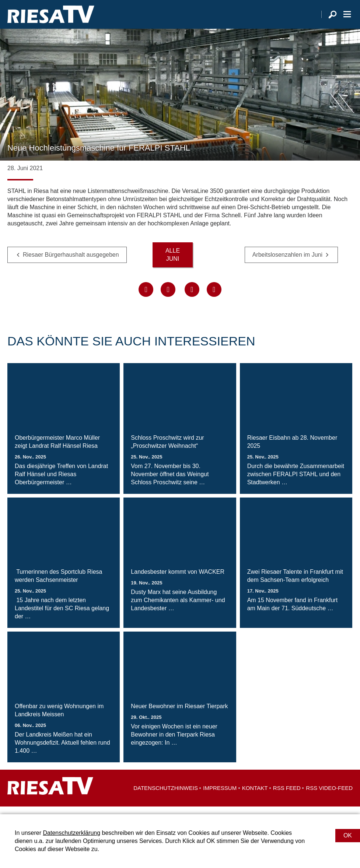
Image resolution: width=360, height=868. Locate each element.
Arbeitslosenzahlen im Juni (287, 262)
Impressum (220, 796)
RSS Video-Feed (329, 796)
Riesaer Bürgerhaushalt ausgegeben (71, 262)
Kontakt (255, 796)
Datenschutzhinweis (166, 796)
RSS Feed (287, 796)
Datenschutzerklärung (71, 833)
